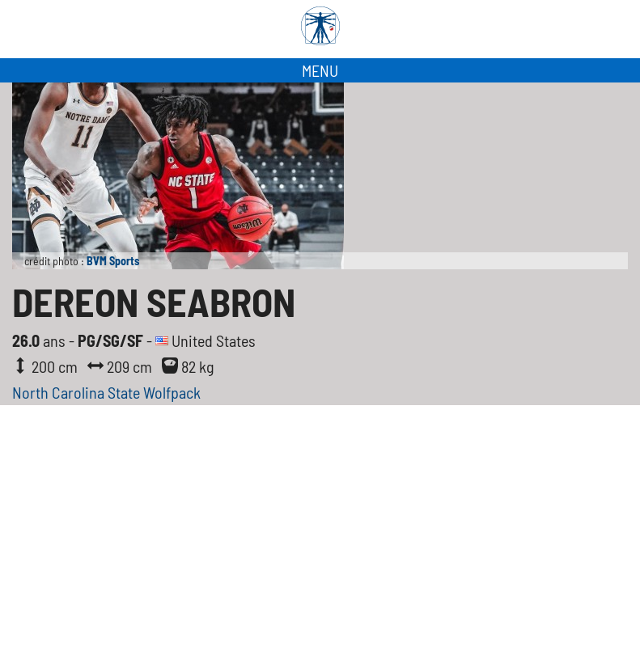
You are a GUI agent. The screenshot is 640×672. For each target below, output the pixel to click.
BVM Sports (113, 261)
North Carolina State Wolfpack (106, 392)
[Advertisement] (320, 551)
